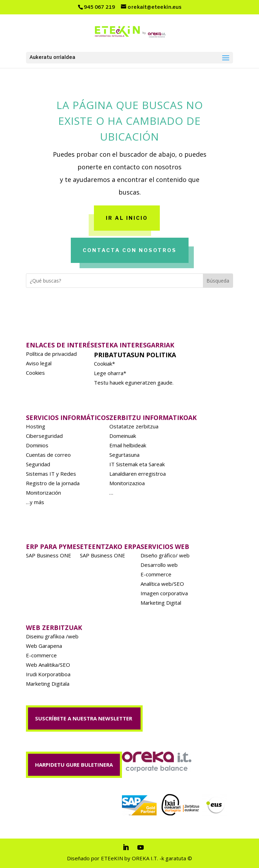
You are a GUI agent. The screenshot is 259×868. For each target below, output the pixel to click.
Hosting (36, 426)
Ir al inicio (127, 218)
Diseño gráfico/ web (165, 555)
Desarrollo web (159, 565)
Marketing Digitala (48, 684)
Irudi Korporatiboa (48, 674)
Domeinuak (123, 436)
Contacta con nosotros (130, 250)
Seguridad (38, 464)
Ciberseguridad (44, 436)
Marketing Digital (161, 603)
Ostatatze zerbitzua (134, 426)
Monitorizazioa (127, 483)
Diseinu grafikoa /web (52, 636)
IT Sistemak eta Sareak (137, 464)
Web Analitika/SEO (48, 665)
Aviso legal (39, 363)
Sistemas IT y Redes (51, 474)
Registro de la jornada (53, 483)
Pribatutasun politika (135, 355)
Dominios (37, 445)
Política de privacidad (51, 354)
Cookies (35, 373)
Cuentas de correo (48, 455)
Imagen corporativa (164, 593)
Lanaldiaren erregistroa (138, 474)
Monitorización (43, 493)
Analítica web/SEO (162, 584)
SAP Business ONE (49, 555)
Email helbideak (128, 445)
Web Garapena (44, 646)
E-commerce (156, 574)
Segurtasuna (124, 455)
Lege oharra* (110, 373)
